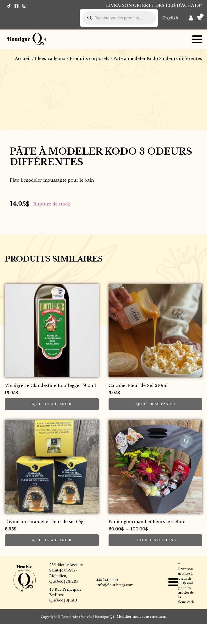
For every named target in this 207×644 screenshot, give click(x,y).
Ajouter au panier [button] (52, 404)
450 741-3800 (107, 580)
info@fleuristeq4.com (115, 585)
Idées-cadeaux (50, 59)
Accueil (23, 59)
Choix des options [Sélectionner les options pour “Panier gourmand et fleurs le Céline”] (155, 540)
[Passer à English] (170, 18)
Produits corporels (89, 59)
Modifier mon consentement (142, 617)
